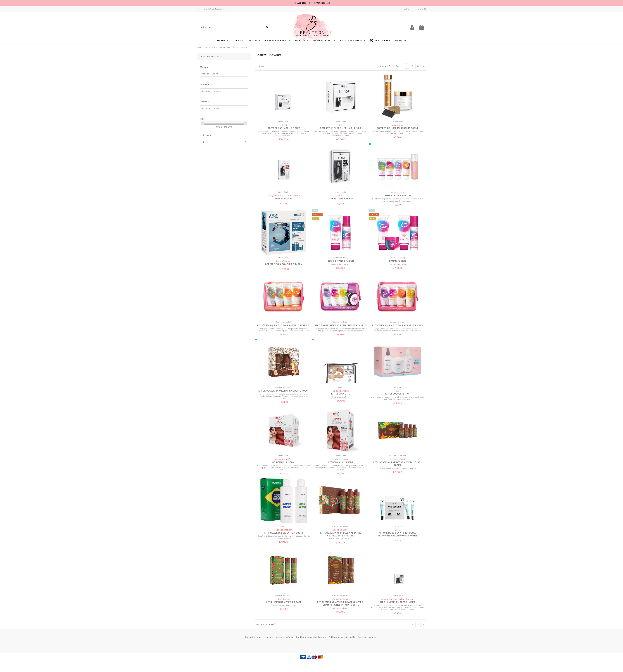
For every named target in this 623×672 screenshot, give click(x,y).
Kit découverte (341, 394)
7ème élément (397, 526)
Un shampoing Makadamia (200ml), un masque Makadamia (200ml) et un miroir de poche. (397, 132)
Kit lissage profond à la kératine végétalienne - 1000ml (341, 534)
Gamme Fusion (397, 261)
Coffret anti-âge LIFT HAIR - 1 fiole (341, 128)
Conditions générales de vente (311, 637)
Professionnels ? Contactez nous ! (212, 9)
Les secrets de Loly (398, 192)
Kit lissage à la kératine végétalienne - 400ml (397, 464)
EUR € (407, 9)
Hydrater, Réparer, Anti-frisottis (284, 605)
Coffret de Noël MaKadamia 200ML (398, 128)
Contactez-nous (253, 637)
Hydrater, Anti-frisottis (341, 608)
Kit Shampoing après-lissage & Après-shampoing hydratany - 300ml (341, 603)
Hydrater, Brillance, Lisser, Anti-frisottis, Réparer (398, 468)
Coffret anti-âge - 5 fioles (284, 128)
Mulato (341, 387)
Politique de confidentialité (342, 637)
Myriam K (398, 387)
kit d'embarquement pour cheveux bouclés (284, 325)
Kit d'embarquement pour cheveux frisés (398, 325)
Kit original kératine (341, 397)
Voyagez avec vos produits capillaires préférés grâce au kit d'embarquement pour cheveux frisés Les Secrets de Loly (398, 330)
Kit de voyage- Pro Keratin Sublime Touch (284, 391)
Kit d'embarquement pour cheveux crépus (341, 325)
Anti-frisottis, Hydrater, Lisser (341, 539)
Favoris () (420, 9)
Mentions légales (284, 637)
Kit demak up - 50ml (284, 462)
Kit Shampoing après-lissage (284, 602)
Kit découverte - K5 (397, 394)
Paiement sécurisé (367, 637)
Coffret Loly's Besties (398, 196)
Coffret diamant (284, 199)
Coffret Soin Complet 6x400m (284, 264)
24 (398, 66)
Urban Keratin (284, 122)
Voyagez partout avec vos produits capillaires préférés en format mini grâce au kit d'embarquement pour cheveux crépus (341, 330)
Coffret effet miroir (341, 199)
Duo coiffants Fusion (341, 261)
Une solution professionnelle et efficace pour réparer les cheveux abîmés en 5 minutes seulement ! (397, 398)
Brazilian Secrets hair (284, 387)
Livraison (268, 637)
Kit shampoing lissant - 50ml (397, 602)
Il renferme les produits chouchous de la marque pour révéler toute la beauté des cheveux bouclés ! (398, 200)
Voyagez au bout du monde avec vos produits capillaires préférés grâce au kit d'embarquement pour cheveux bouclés (284, 330)
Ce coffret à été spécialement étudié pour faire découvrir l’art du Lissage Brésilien (284, 537)
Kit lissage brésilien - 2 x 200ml (284, 533)
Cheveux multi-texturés (341, 264)
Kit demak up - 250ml (341, 462)
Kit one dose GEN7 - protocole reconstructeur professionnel (398, 534)
